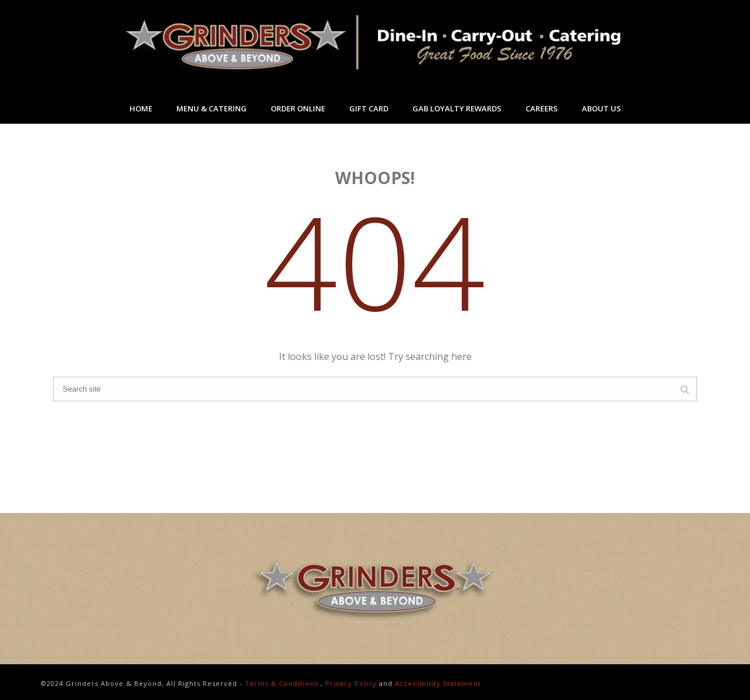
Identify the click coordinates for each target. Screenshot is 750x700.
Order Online (298, 108)
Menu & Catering (212, 108)
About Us (601, 108)
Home (141, 108)
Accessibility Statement (438, 683)
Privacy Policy (351, 683)
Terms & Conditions (282, 683)
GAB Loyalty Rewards (457, 108)
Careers (542, 108)
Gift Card (369, 108)
